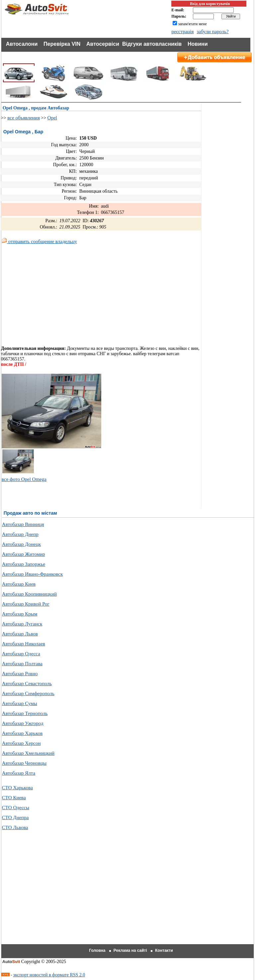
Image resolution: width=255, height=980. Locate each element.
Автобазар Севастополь (27, 684)
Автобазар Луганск (22, 624)
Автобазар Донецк (21, 544)
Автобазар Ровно (20, 674)
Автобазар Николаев (24, 644)
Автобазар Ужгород (23, 723)
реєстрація (182, 32)
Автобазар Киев (19, 584)
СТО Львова (15, 827)
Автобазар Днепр (20, 534)
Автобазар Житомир (24, 554)
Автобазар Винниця (23, 524)
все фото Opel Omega (24, 479)
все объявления (24, 118)
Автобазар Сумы (20, 703)
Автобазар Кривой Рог (26, 604)
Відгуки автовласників (152, 44)
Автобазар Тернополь (25, 713)
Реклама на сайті (130, 950)
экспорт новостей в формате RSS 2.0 (49, 975)
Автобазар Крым (20, 614)
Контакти (164, 950)
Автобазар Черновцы (24, 763)
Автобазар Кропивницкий (29, 594)
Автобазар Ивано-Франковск (32, 574)
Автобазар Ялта (19, 773)
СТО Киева (14, 798)
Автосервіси (103, 44)
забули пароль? (212, 32)
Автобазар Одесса (21, 654)
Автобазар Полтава (22, 664)
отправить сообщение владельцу (39, 241)
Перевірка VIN (62, 44)
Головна (97, 950)
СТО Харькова (17, 788)
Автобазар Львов (20, 634)
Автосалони (22, 44)
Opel (52, 118)
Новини (198, 44)
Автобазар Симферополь (28, 693)
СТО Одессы (16, 808)
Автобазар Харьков (22, 733)
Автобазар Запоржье (24, 564)
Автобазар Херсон (21, 743)
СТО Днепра (15, 817)
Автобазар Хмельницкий (28, 753)
